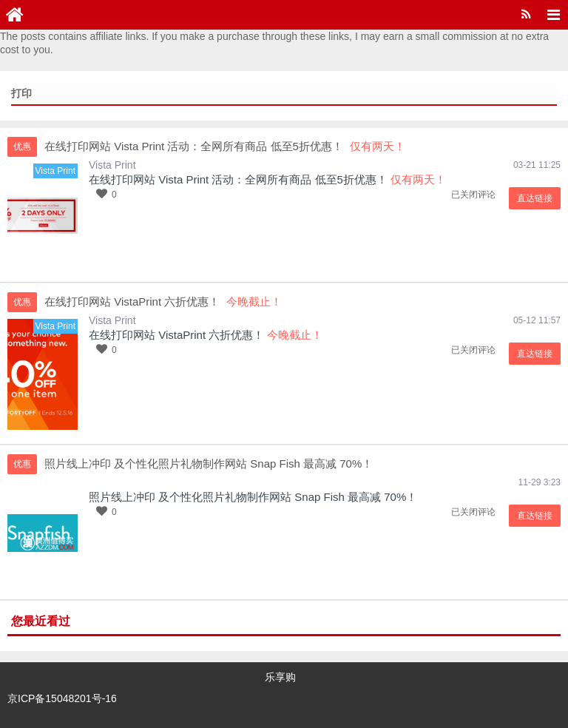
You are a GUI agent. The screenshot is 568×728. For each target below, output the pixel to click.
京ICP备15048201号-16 (62, 698)
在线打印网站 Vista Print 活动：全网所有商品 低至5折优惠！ (238, 179)
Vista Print (112, 165)
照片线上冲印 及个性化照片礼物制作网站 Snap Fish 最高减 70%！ (253, 497)
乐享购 (280, 677)
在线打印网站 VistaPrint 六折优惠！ (176, 335)
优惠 (22, 146)
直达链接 (535, 198)
